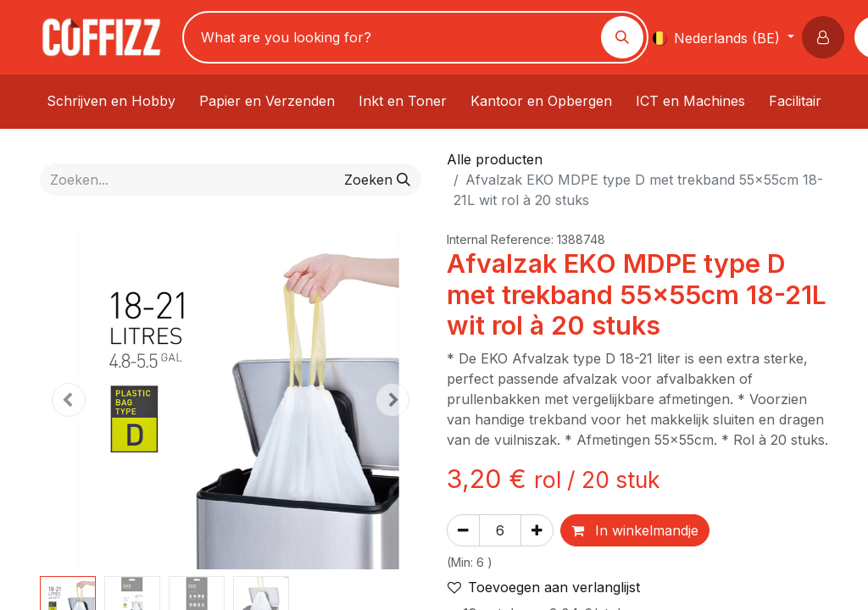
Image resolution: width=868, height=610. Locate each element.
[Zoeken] (622, 37)
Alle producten (495, 159)
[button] (826, 37)
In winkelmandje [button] (635, 530)
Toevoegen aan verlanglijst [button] (544, 587)
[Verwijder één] (463, 530)
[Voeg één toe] (537, 530)
